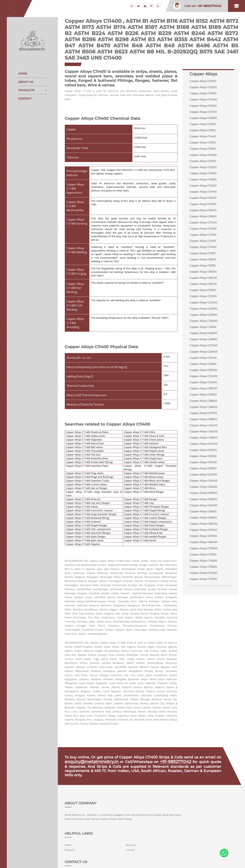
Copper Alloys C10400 (204, 100)
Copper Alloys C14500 (204, 182)
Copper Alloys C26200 (204, 339)
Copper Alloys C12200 (204, 169)
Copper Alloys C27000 (204, 352)
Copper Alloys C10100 (204, 81)
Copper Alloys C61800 (204, 478)
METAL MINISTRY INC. (93, 862)
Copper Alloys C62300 (204, 484)
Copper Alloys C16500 (204, 220)
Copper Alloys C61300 (204, 465)
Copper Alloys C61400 (204, 471)
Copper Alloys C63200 (204, 509)
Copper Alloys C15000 (204, 201)
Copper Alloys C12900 (204, 176)
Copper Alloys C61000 (204, 459)
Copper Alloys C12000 (204, 157)
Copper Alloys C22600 (204, 314)
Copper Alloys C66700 (204, 534)
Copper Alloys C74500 (204, 572)
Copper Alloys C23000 (204, 320)
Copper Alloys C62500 (204, 497)
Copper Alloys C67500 (204, 547)
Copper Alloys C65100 (204, 522)
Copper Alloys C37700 (204, 421)
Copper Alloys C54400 (204, 453)
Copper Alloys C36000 (204, 415)
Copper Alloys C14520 (204, 188)
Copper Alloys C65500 (204, 528)
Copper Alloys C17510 (203, 257)
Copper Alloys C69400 (204, 553)
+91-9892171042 (171, 761)
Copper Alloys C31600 (204, 371)
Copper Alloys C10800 (204, 119)
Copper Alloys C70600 (204, 560)
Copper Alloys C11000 (204, 125)
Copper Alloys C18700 (204, 289)
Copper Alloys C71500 (204, 566)
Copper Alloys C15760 (204, 207)
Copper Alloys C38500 (204, 427)
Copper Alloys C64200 (204, 516)
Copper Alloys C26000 (204, 327)
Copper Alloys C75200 (204, 578)
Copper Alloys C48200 (204, 440)
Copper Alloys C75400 (204, 585)
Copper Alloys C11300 (204, 131)
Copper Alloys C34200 (204, 390)
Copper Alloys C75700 (204, 591)
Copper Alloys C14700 (204, 194)
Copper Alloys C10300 (204, 94)
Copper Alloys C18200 (204, 276)
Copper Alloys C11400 (204, 138)
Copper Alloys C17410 (203, 245)
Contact (25, 99)
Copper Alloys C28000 (204, 358)
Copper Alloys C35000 (204, 396)
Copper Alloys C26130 (204, 333)
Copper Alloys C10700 (204, 113)
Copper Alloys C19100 (204, 295)
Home (23, 74)
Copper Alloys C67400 (204, 541)
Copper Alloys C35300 (204, 402)
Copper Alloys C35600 (204, 408)
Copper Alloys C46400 (205, 434)
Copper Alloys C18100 (204, 264)
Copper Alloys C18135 (203, 270)
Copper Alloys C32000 (204, 377)
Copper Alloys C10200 (204, 87)
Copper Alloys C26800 (204, 346)
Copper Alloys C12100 (204, 163)
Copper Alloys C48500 (204, 446)
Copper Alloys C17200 (204, 232)
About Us (26, 82)
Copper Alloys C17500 (204, 251)
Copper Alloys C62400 (204, 490)
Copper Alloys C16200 (204, 213)
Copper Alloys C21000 (204, 301)
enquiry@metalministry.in (88, 761)
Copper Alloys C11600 (204, 150)
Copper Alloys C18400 (204, 283)
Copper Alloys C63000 (204, 503)
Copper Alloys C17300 (204, 238)
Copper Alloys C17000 (204, 226)
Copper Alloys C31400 (204, 364)
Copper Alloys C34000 (204, 383)
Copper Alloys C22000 (204, 308)
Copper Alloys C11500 (204, 144)
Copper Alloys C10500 (204, 106)
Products (26, 90)
